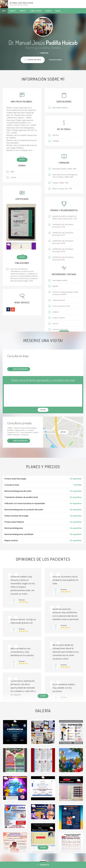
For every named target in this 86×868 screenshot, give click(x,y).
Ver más (22, 160)
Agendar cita (43, 865)
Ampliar (63, 432)
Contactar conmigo (55, 60)
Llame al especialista (19, 369)
